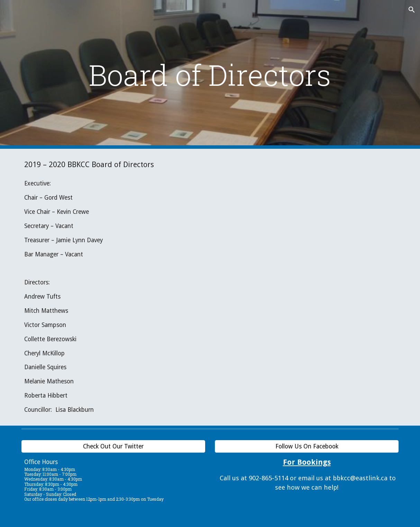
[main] (210, 75)
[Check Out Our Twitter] (113, 446)
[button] (412, 10)
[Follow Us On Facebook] (307, 446)
